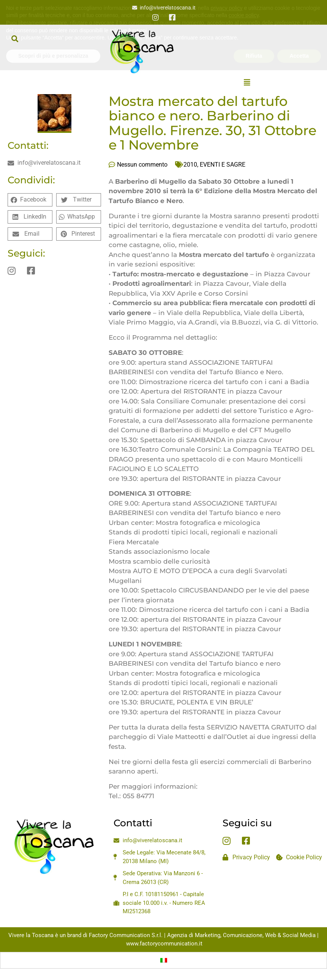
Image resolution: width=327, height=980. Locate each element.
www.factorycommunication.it (164, 944)
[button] (15, 39)
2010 (190, 165)
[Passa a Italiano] (164, 960)
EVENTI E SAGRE (223, 165)
